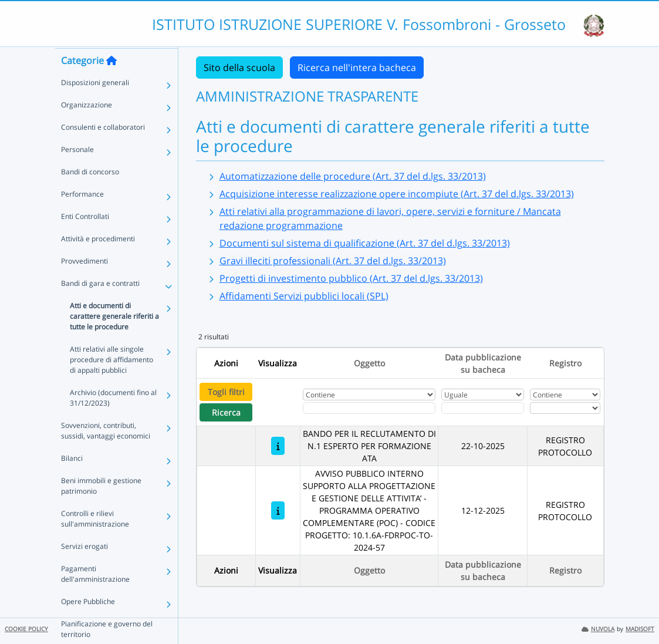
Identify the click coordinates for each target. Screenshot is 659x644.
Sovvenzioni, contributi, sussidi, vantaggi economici (106, 453)
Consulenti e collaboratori (103, 149)
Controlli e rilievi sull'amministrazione (95, 541)
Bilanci (72, 481)
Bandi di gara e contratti (100, 306)
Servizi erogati (85, 569)
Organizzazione (87, 127)
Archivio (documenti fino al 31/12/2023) (113, 420)
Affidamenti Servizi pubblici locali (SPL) (304, 296)
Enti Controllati (85, 239)
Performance (82, 216)
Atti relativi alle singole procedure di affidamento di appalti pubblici (111, 382)
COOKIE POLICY (26, 629)
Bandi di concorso (90, 194)
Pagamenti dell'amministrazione (95, 596)
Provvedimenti (85, 283)
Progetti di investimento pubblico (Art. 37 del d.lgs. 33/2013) (351, 278)
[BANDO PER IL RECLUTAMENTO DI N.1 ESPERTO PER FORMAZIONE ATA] (278, 446)
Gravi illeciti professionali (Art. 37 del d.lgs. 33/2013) (333, 261)
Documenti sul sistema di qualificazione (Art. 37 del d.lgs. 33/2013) (365, 243)
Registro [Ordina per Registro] (565, 363)
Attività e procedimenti (98, 261)
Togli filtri (226, 392)
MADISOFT (640, 629)
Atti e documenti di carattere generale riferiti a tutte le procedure (114, 338)
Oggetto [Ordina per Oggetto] (369, 363)
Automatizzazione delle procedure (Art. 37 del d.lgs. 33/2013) (353, 176)
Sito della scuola (239, 68)
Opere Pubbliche (88, 624)
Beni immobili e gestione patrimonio (101, 508)
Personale (77, 172)
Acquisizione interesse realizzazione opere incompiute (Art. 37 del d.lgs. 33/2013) (397, 194)
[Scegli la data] (483, 408)
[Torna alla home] (111, 83)
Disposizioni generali (95, 105)
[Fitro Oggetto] (369, 408)
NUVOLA (598, 629)
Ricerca (226, 412)
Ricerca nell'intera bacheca (357, 68)
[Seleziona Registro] (565, 408)
